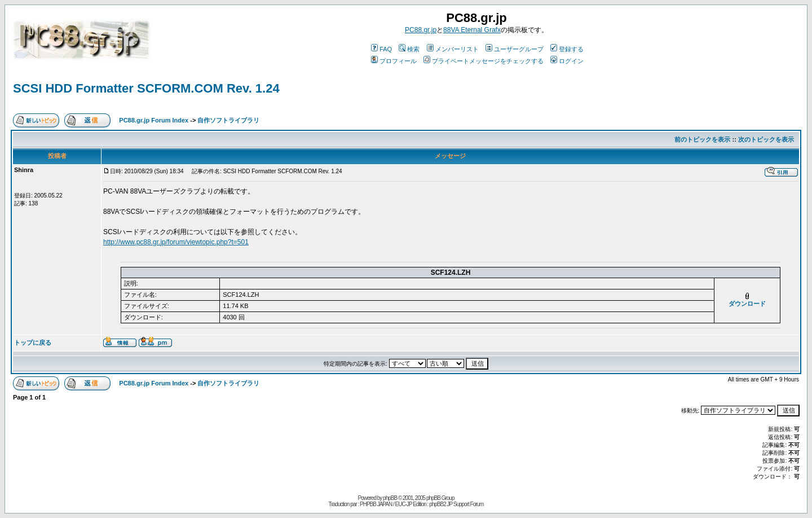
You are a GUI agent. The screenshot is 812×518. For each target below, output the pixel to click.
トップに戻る (33, 343)
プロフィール (394, 61)
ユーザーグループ (515, 49)
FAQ (381, 49)
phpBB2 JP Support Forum (456, 504)
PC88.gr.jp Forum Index (154, 120)
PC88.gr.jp (421, 30)
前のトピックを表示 (702, 139)
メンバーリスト (453, 49)
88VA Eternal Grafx (472, 30)
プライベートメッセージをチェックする (484, 61)
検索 (409, 49)
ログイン (567, 61)
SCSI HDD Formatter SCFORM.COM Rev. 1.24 (146, 88)
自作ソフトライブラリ (228, 120)
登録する (567, 49)
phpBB (390, 498)
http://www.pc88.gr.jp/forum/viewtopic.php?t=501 (176, 242)
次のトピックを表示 (766, 139)
